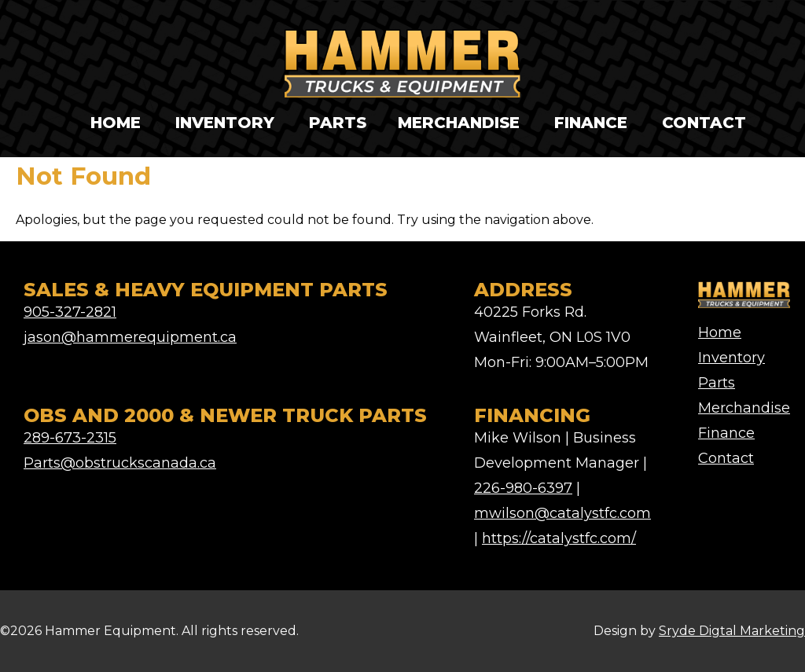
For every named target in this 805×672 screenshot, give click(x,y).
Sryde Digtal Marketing (732, 631)
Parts (338, 123)
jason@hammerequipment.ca (130, 337)
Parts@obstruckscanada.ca (120, 463)
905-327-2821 (70, 312)
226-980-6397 (523, 488)
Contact (704, 123)
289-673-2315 (70, 438)
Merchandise (459, 123)
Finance (591, 123)
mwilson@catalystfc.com (562, 513)
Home (116, 123)
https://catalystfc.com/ (559, 538)
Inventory (225, 123)
